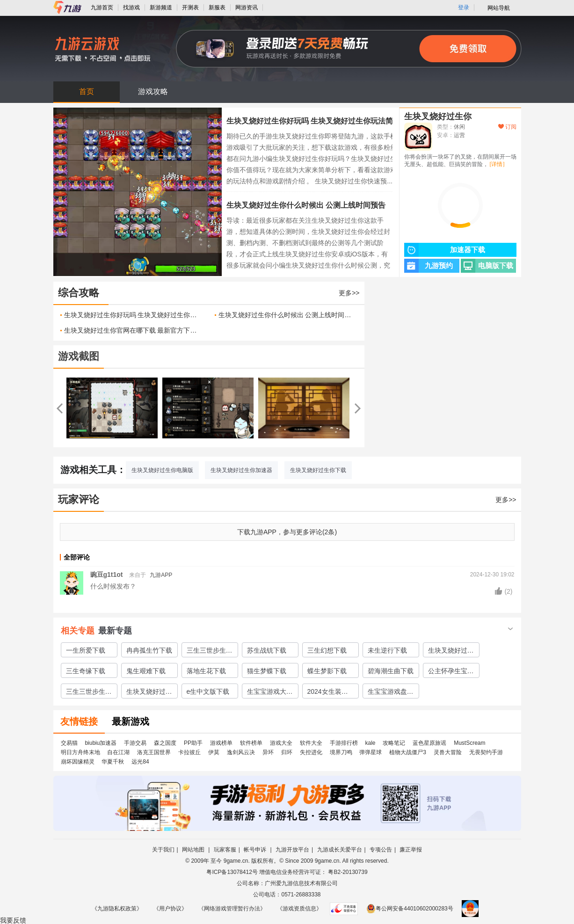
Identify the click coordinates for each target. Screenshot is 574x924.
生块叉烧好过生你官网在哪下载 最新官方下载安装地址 (132, 330)
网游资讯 (247, 7)
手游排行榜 (344, 743)
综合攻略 (79, 293)
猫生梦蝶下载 (267, 671)
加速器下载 (445, 250)
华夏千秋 (113, 762)
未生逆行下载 (387, 650)
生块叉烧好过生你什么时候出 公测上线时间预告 (306, 205)
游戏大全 (281, 743)
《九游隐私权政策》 (117, 909)
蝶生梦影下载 (327, 671)
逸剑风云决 (241, 752)
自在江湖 (118, 752)
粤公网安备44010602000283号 (410, 909)
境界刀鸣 (341, 752)
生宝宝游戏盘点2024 (391, 693)
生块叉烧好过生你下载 (318, 470)
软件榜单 (251, 743)
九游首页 (102, 7)
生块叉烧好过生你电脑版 (162, 470)
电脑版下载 (487, 266)
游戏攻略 (153, 91)
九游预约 (429, 266)
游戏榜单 (221, 743)
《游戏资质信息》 (299, 909)
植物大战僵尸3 (408, 752)
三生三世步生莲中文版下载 (89, 693)
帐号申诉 (256, 850)
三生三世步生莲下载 (210, 652)
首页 (87, 91)
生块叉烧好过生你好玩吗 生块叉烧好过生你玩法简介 (313, 121)
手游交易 (135, 743)
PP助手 (193, 743)
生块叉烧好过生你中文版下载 (149, 693)
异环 (268, 752)
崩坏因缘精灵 (78, 762)
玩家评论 (79, 499)
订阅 (507, 127)
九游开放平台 (292, 850)
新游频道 (161, 7)
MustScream (469, 743)
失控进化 (311, 752)
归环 (287, 752)
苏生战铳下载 (267, 650)
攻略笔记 (394, 743)
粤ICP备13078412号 (232, 872)
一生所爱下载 (86, 650)
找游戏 (131, 7)
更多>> (349, 293)
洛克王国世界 (154, 752)
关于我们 (163, 850)
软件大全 (311, 743)
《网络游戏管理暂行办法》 (232, 909)
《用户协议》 (170, 909)
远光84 (140, 762)
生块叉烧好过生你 (438, 116)
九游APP (161, 575)
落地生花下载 (206, 671)
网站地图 (194, 850)
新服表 (217, 7)
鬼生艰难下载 (146, 671)
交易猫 (69, 743)
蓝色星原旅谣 (429, 743)
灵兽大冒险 (448, 752)
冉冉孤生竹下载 (149, 650)
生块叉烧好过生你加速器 (241, 470)
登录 (464, 7)
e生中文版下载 (208, 691)
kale (370, 743)
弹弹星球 (371, 752)
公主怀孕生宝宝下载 (451, 672)
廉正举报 (411, 850)
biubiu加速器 (101, 743)
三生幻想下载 (327, 650)
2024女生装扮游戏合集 (328, 693)
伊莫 (214, 752)
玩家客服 (225, 850)
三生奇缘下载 (86, 671)
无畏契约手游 (486, 752)
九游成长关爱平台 (340, 850)
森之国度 (165, 743)
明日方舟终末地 (80, 752)
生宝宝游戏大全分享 (270, 693)
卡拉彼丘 (189, 752)
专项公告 (381, 850)
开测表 (190, 7)
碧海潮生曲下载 (391, 671)
